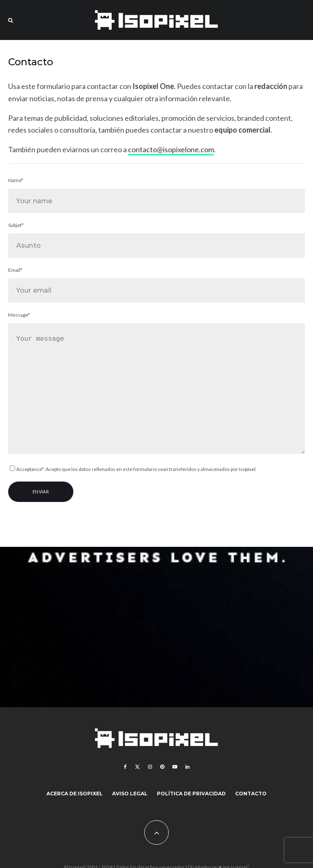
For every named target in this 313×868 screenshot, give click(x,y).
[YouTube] (175, 767)
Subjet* (156, 240)
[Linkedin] (187, 767)
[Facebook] (125, 767)
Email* (156, 285)
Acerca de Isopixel (75, 794)
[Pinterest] (162, 767)
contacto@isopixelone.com (171, 149)
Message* (156, 384)
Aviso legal (130, 794)
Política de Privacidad (191, 794)
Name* (156, 195)
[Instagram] (150, 767)
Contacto (251, 794)
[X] (137, 767)
